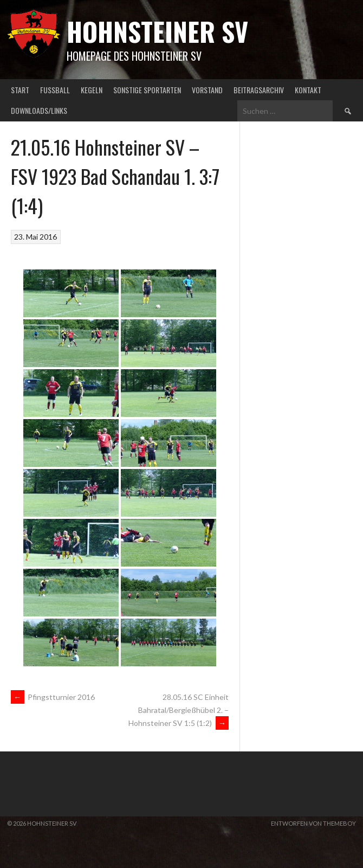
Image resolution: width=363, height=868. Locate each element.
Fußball (55, 90)
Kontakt (308, 90)
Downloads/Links (39, 110)
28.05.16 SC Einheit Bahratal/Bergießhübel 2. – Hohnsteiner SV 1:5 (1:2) (179, 710)
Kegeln (92, 90)
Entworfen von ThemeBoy (313, 823)
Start (20, 90)
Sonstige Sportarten (147, 90)
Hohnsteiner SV (157, 31)
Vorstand (207, 90)
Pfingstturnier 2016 (53, 697)
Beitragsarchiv (259, 90)
